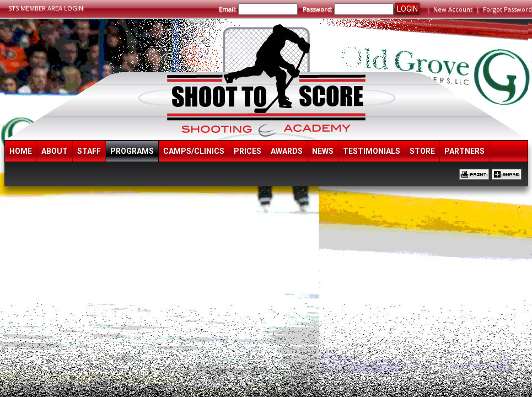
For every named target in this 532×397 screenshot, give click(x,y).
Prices (248, 151)
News (323, 151)
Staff (89, 151)
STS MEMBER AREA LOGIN (46, 8)
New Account (453, 9)
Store (422, 151)
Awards (287, 151)
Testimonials (372, 151)
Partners (464, 151)
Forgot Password (507, 9)
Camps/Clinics (194, 151)
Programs (132, 151)
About (55, 151)
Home (21, 151)
